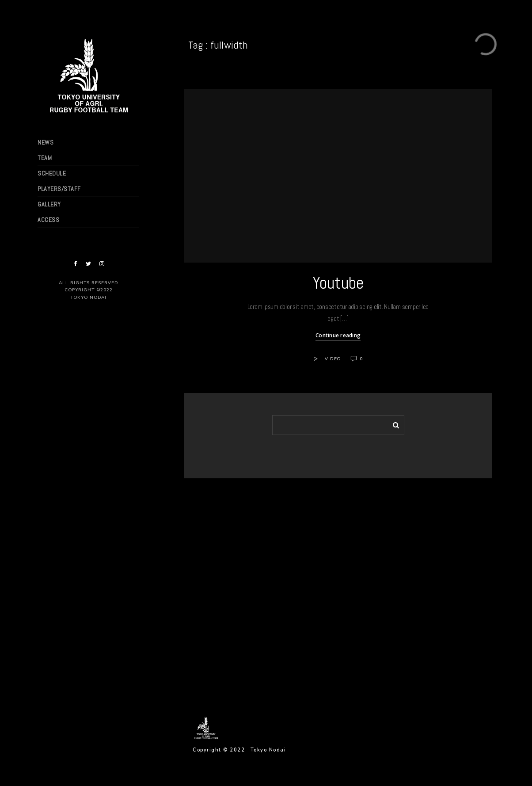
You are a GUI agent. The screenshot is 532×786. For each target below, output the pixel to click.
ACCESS (48, 220)
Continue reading (338, 335)
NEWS (46, 142)
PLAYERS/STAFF (59, 189)
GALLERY (49, 204)
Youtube (338, 283)
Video (333, 359)
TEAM (45, 158)
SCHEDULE (52, 173)
